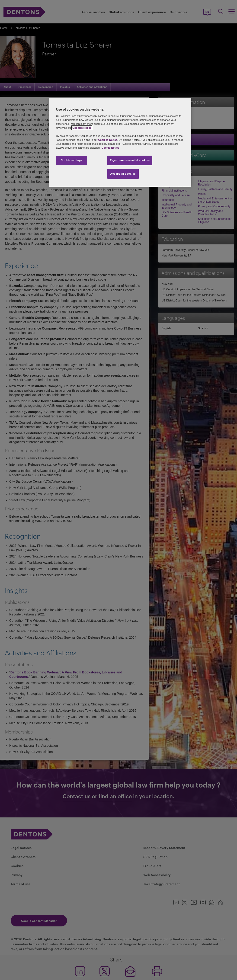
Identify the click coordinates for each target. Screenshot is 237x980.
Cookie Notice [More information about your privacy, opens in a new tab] (110, 148)
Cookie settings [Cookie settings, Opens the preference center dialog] (72, 160)
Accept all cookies (123, 174)
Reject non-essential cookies (130, 160)
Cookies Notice (82, 128)
